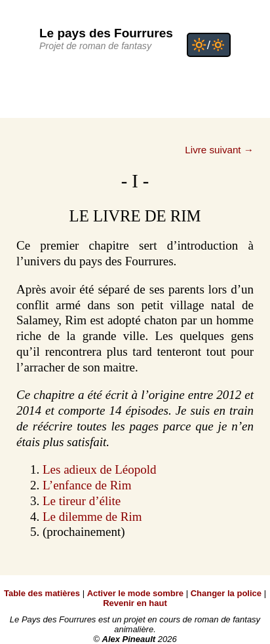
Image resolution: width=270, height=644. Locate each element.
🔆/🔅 (209, 45)
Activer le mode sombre (135, 593)
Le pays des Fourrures (106, 33)
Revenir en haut (135, 603)
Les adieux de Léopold (100, 469)
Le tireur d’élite (82, 501)
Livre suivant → (219, 150)
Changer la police (226, 593)
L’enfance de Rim (87, 485)
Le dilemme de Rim (92, 517)
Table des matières (42, 593)
